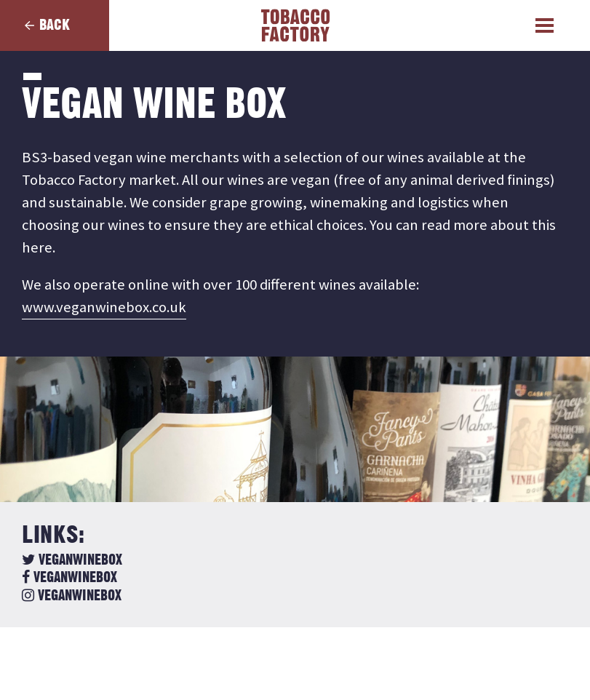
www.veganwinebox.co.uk (104, 307)
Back (55, 25)
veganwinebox (72, 560)
